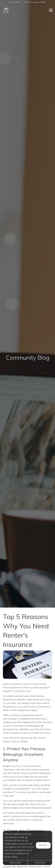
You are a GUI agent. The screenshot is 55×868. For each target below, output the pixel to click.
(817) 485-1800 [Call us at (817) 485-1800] (14, 2)
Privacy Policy (40, 863)
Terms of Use (15, 863)
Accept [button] (43, 845)
